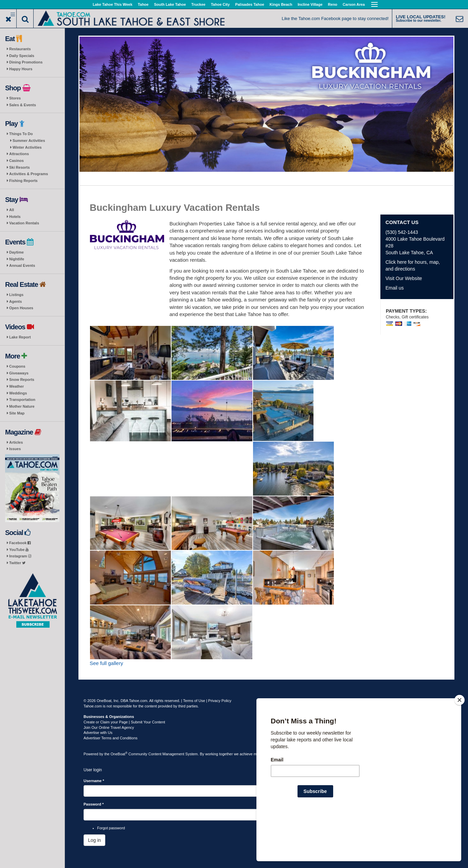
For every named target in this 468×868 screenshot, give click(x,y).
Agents (15, 301)
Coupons (17, 366)
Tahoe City (220, 4)
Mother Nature (22, 406)
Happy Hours (21, 69)
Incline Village (310, 4)
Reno (333, 4)
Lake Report (20, 337)
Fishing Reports (23, 181)
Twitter (17, 563)
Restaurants (20, 49)
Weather (16, 386)
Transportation (22, 400)
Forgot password (111, 828)
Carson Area (354, 4)
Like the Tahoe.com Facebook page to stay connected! (335, 19)
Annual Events (22, 265)
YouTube (19, 550)
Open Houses (21, 308)
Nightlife (17, 259)
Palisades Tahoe (249, 4)
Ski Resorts (20, 167)
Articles (16, 442)
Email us (395, 288)
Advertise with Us (98, 733)
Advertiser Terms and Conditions (111, 738)
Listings (16, 295)
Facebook (20, 543)
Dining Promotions (26, 62)
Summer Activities (29, 141)
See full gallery (106, 663)
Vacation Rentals (24, 223)
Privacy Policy (220, 701)
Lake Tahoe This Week (113, 4)
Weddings (18, 393)
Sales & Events (23, 105)
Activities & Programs (29, 174)
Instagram (20, 556)
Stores (15, 98)
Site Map (17, 413)
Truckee (198, 4)
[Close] (460, 744)
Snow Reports (22, 380)
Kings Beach (281, 4)
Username (94, 781)
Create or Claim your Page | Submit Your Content (124, 722)
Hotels (15, 217)
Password (94, 804)
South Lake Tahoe (170, 4)
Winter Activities (27, 147)
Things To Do (21, 134)
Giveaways (19, 373)
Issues (15, 449)
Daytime (16, 252)
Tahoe (143, 4)
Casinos (16, 161)
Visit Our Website (404, 278)
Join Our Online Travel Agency (109, 727)
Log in (94, 840)
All (12, 210)
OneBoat (119, 754)
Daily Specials (22, 56)
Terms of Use (194, 701)
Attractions (19, 154)
